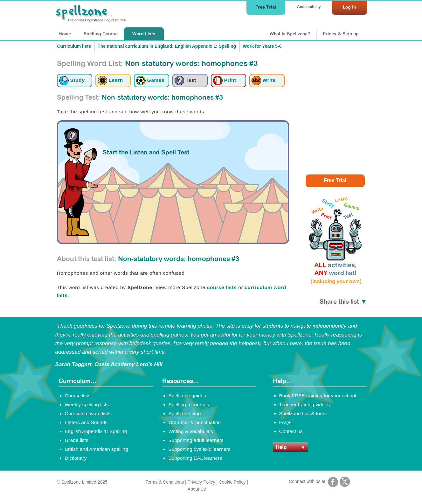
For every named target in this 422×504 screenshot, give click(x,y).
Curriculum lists (74, 46)
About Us (197, 489)
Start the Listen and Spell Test (146, 152)
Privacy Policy (201, 482)
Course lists (78, 396)
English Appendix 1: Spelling (96, 431)
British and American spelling (97, 449)
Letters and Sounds (86, 422)
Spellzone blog (185, 413)
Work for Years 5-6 (262, 46)
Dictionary (76, 458)
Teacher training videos (305, 405)
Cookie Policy (232, 482)
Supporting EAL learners (195, 458)
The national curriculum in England (167, 46)
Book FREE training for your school (318, 396)
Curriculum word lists (88, 413)
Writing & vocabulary (191, 431)
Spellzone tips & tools (303, 413)
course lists (222, 287)
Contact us (291, 431)
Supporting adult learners (196, 440)
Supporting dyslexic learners (200, 449)
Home (65, 34)
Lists (144, 34)
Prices (341, 34)
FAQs (285, 422)
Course (101, 34)
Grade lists (77, 440)
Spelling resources (189, 405)
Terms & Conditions (165, 482)
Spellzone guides (187, 396)
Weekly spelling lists (87, 405)
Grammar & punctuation (195, 422)
